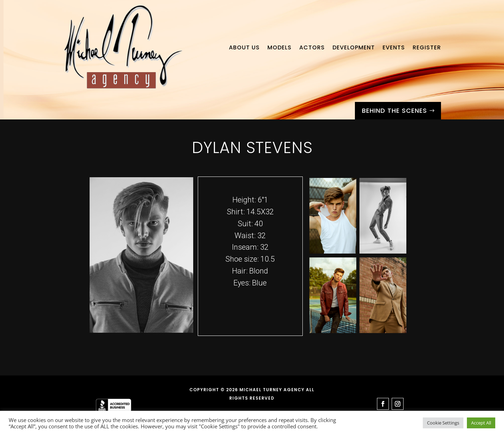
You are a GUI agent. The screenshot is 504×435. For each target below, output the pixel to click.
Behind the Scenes (394, 111)
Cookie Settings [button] (443, 423)
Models (279, 47)
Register (427, 47)
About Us (244, 47)
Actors (312, 47)
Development (354, 47)
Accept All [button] (481, 423)
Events (394, 47)
